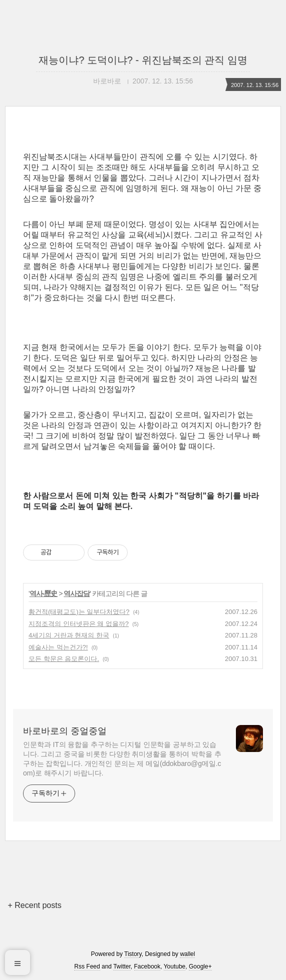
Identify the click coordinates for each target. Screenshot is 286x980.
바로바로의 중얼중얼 (65, 731)
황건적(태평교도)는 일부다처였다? (79, 612)
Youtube (175, 966)
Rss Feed (87, 966)
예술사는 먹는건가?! (58, 647)
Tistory (133, 954)
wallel (187, 954)
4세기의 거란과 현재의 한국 (69, 635)
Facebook (148, 966)
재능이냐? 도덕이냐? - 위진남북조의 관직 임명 (143, 60)
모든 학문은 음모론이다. (64, 659)
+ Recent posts (35, 905)
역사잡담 (77, 593)
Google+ (200, 966)
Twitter (122, 966)
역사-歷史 (44, 593)
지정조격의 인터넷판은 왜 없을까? (79, 624)
